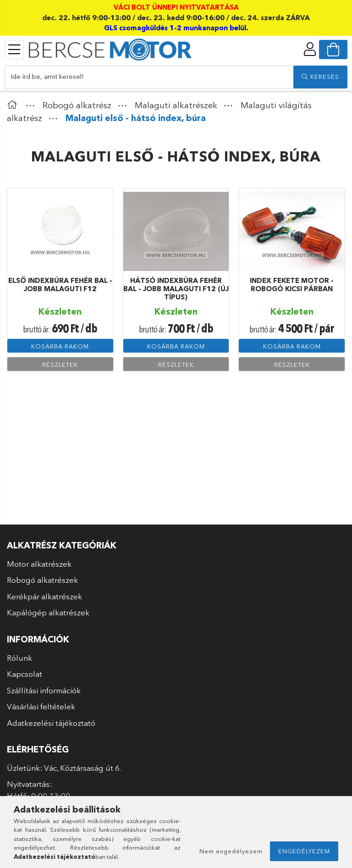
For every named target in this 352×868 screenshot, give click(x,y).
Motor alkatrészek (39, 564)
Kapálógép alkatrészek (48, 612)
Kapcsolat (25, 674)
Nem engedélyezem (231, 851)
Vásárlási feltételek (41, 706)
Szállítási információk (44, 690)
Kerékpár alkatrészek (44, 596)
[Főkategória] (14, 105)
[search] (320, 77)
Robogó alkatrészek (42, 580)
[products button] (14, 50)
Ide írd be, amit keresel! (47, 76)
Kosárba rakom (60, 346)
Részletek (60, 365)
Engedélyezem (304, 851)
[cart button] (333, 50)
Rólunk (19, 658)
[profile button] (310, 49)
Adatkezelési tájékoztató (51, 723)
